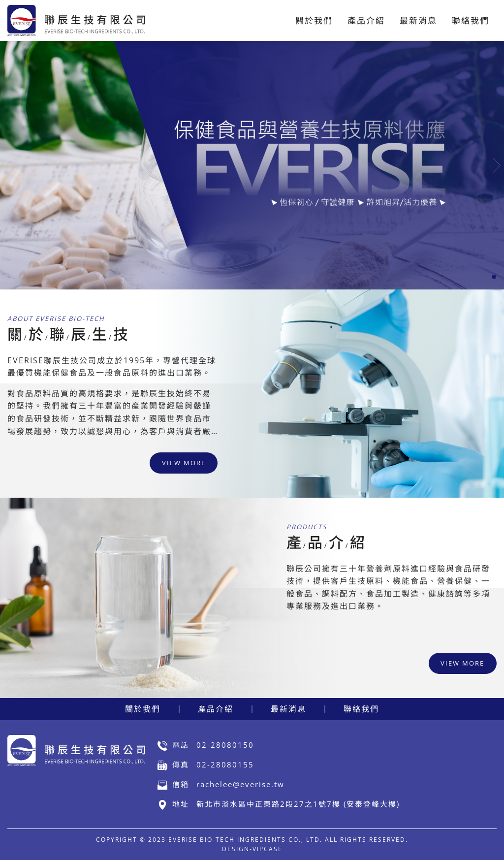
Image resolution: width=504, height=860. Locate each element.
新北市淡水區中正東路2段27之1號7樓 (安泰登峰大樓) (298, 804)
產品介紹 (216, 709)
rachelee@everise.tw (240, 784)
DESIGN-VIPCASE (252, 849)
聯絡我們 (361, 709)
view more (184, 463)
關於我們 (143, 709)
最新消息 (288, 709)
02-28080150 (225, 745)
